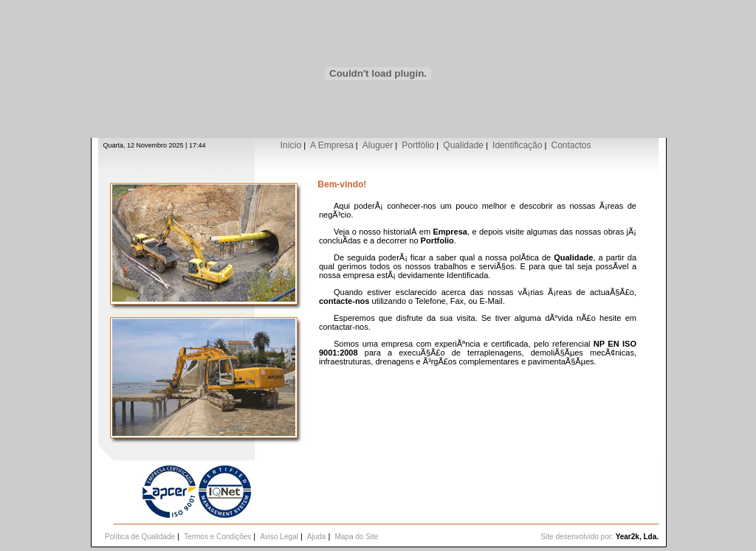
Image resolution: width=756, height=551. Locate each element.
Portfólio (418, 145)
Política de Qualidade (140, 537)
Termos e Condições (217, 537)
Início (291, 145)
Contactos (571, 145)
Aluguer (378, 145)
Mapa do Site (356, 537)
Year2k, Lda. (637, 537)
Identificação (517, 145)
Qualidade (463, 145)
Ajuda (317, 537)
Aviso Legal (279, 537)
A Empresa (332, 145)
